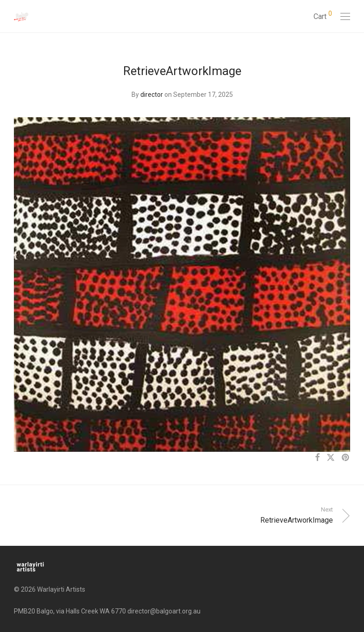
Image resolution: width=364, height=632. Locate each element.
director (152, 95)
